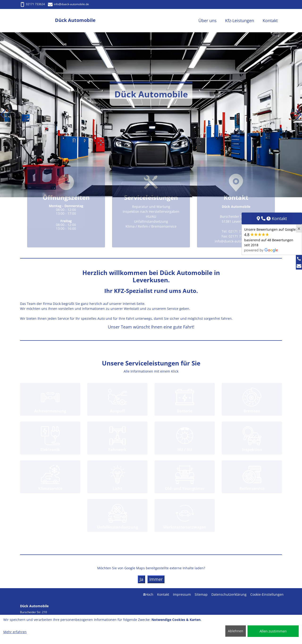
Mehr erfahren (15, 632)
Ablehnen (236, 631)
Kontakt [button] (270, 21)
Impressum (182, 594)
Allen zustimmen (273, 631)
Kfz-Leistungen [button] (240, 21)
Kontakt (163, 594)
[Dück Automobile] (38, 21)
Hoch (148, 594)
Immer (156, 579)
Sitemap (201, 594)
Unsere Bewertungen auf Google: (270, 240)
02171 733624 (32, 4)
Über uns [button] (208, 21)
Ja (141, 579)
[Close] (299, 229)
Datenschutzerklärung (229, 594)
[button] (3, 115)
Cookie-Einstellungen (267, 594)
